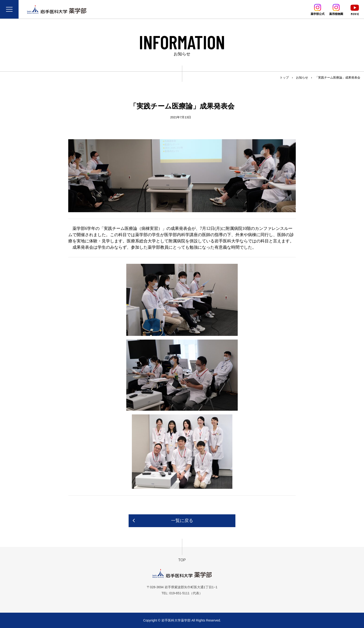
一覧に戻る (182, 521)
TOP (182, 560)
